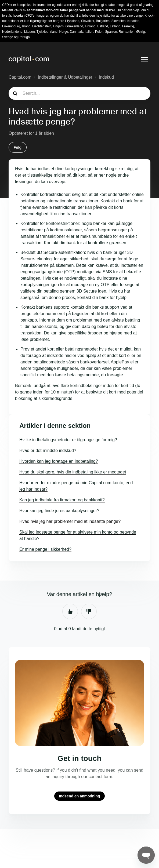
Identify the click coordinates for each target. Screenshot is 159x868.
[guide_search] (79, 93)
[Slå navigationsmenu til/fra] (145, 59)
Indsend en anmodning (79, 796)
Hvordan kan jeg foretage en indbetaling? (59, 461)
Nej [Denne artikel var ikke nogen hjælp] (89, 611)
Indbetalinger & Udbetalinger (65, 77)
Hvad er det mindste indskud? (48, 451)
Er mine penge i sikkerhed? (45, 549)
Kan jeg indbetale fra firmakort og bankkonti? (62, 500)
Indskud (106, 77)
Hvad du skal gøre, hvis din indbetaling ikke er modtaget (73, 472)
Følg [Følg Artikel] (18, 147)
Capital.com (20, 77)
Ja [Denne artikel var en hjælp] (70, 611)
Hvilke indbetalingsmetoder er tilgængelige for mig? (68, 440)
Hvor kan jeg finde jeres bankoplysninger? (59, 511)
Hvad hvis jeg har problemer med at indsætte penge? (70, 521)
